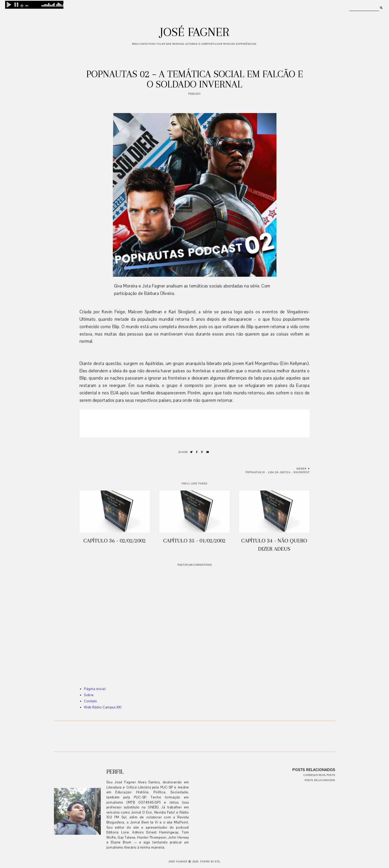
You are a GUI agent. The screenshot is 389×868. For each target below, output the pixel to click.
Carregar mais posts (319, 775)
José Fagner (194, 32)
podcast (194, 94)
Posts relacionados (320, 780)
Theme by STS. (210, 861)
